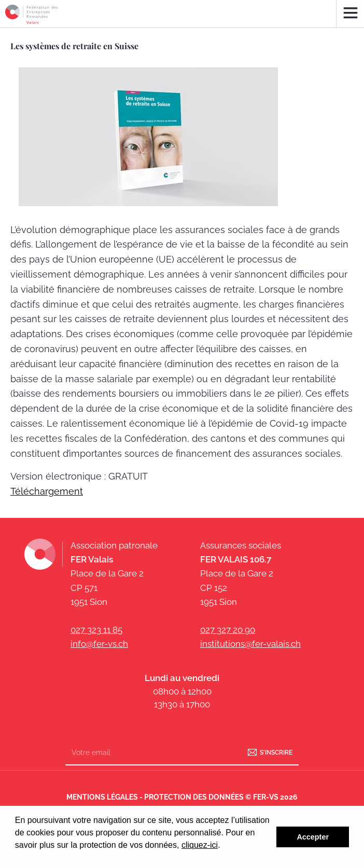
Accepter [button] (313, 837)
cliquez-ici (200, 845)
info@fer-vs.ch (99, 644)
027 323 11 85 (96, 630)
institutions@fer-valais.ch (250, 644)
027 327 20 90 (228, 630)
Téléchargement (47, 491)
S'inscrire (276, 753)
